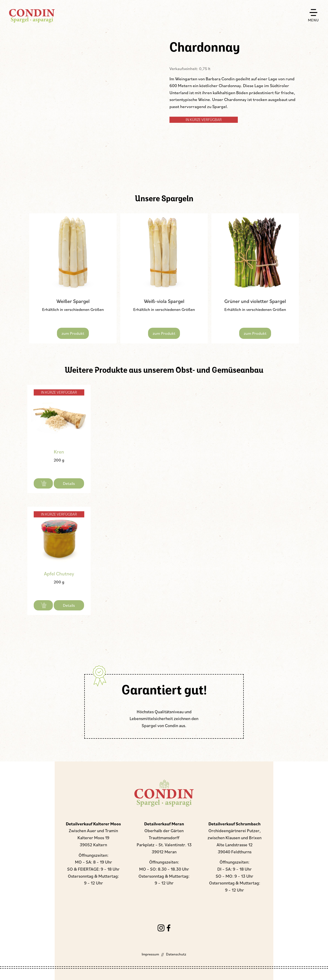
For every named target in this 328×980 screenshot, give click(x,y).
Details (69, 483)
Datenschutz (176, 954)
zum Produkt (73, 333)
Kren (59, 452)
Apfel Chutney (59, 573)
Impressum (150, 954)
